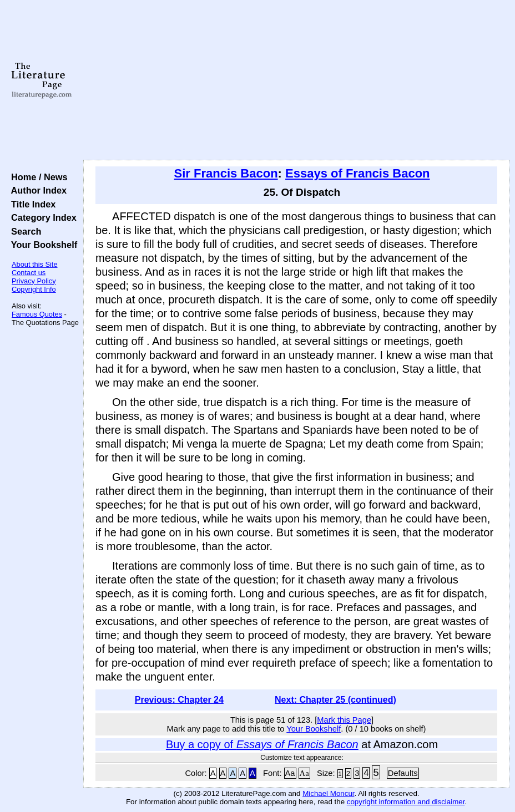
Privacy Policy (34, 281)
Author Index (36, 190)
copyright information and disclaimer (406, 802)
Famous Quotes (37, 314)
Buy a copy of (262, 744)
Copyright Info (34, 289)
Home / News (37, 177)
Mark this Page (344, 720)
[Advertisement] (296, 80)
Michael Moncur (328, 793)
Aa (290, 773)
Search (24, 231)
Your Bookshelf (42, 245)
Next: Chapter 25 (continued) (335, 700)
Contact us (29, 273)
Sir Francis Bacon (226, 173)
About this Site (35, 264)
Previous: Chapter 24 (179, 700)
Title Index (31, 204)
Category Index (41, 217)
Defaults (403, 773)
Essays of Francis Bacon (357, 173)
